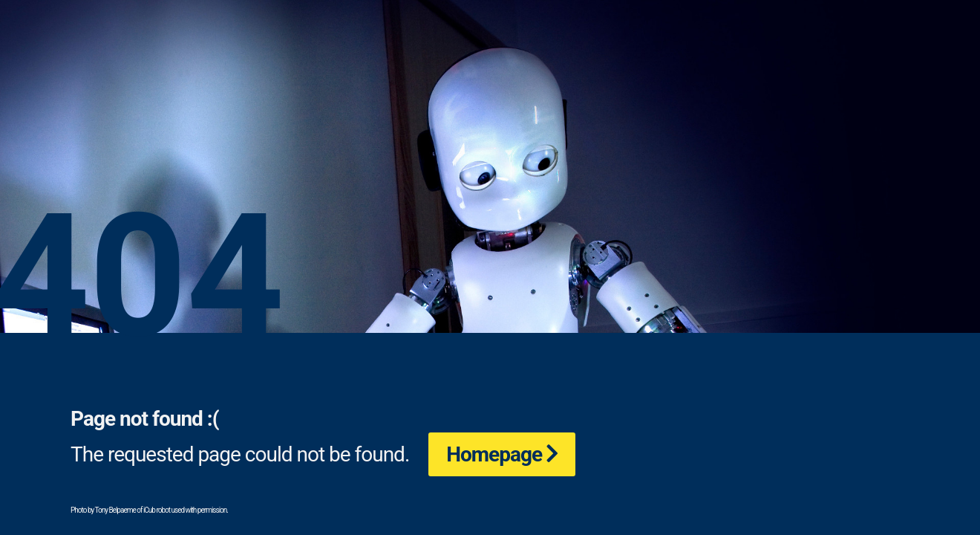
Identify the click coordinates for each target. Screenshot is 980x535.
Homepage (494, 454)
